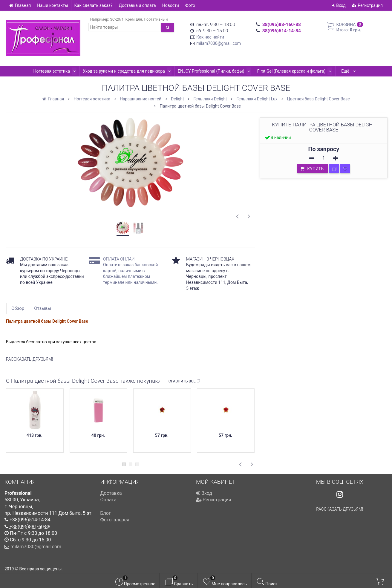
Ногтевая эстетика (35, 71)
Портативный (156, 19)
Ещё (368, 71)
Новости (171, 5)
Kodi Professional (333, 71)
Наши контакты (52, 5)
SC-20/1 (117, 19)
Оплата (108, 500)
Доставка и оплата (137, 5)
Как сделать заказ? (94, 5)
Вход (339, 5)
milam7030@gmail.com (219, 43)
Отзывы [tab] (43, 308)
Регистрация (367, 5)
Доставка (111, 493)
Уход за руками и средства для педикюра (106, 71)
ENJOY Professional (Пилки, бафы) (192, 71)
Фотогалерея (115, 520)
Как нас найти (210, 37)
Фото (190, 5)
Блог (106, 513)
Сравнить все (184, 381)
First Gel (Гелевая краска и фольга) (271, 71)
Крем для (134, 19)
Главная (20, 5)
